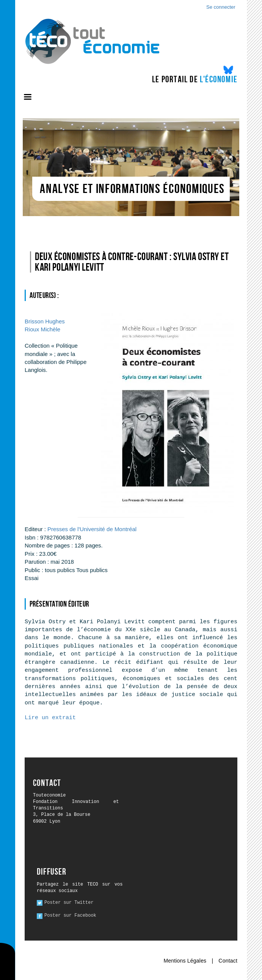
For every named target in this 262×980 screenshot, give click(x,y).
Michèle (42, 329)
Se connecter (221, 7)
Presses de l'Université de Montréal (92, 529)
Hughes (45, 321)
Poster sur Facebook (70, 916)
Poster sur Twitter (69, 903)
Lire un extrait (50, 718)
